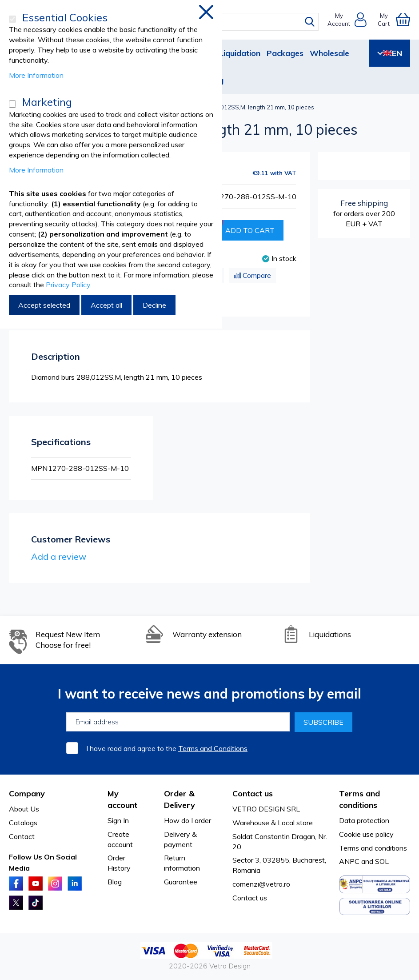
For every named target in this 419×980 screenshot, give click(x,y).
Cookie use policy (366, 834)
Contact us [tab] (253, 793)
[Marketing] (12, 104)
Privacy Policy (68, 285)
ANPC (349, 861)
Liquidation (240, 53)
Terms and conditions (373, 848)
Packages (285, 53)
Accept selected (44, 305)
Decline (154, 305)
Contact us (250, 898)
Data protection (364, 820)
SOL (382, 861)
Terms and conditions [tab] (359, 799)
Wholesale (329, 53)
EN (390, 53)
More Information (36, 75)
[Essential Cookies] (12, 19)
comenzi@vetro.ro (261, 884)
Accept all (106, 305)
